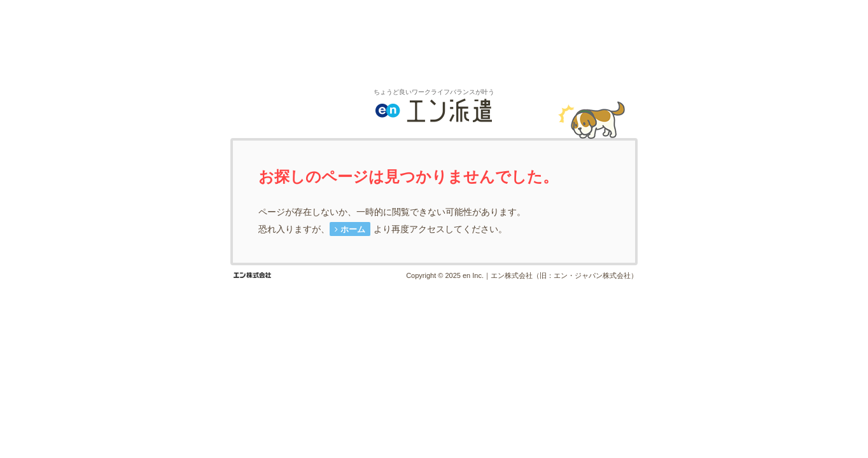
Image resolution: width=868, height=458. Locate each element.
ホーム (353, 229)
